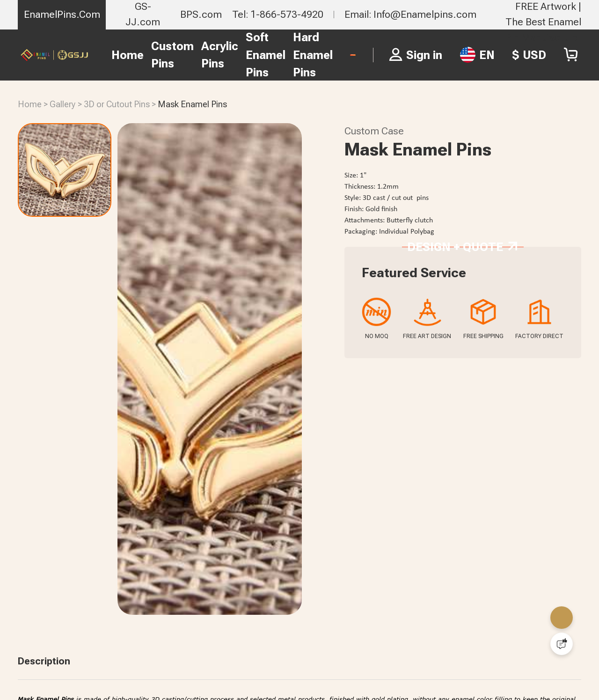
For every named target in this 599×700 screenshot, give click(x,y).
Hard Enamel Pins (254, 55)
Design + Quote (462, 320)
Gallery (63, 104)
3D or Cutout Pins (117, 104)
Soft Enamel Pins (207, 55)
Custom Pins (114, 55)
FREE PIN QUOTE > (324, 55)
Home (69, 55)
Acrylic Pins (161, 55)
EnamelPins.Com (62, 14)
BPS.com (201, 14)
